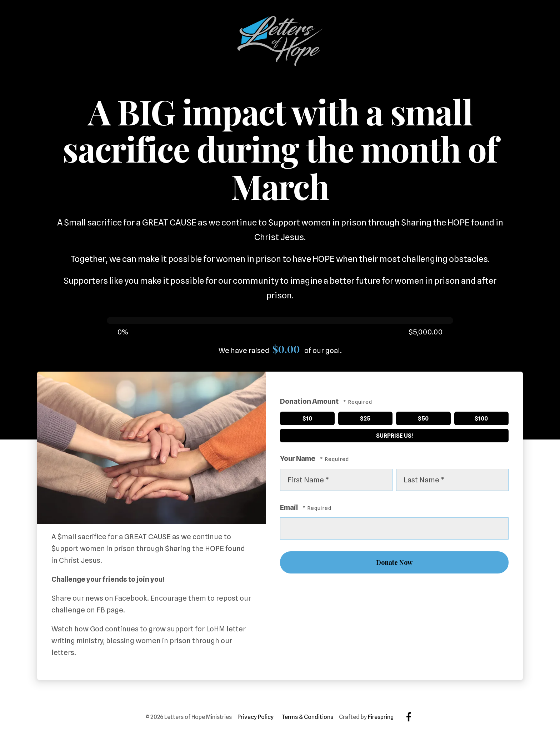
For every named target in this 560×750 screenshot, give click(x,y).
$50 (413, 417)
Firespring (381, 717)
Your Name (298, 458)
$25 (355, 417)
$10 (296, 417)
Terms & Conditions (307, 717)
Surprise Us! (347, 434)
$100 (472, 417)
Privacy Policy (256, 717)
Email (289, 507)
